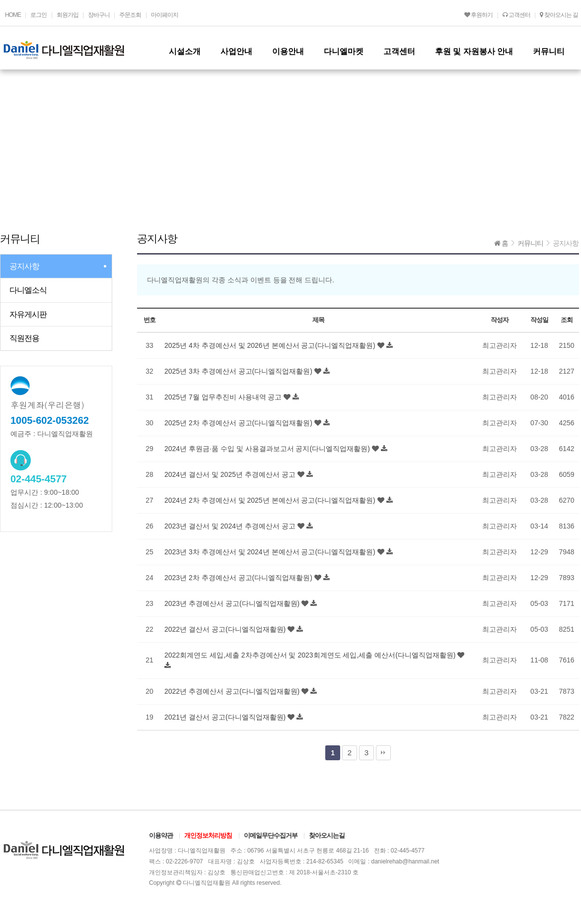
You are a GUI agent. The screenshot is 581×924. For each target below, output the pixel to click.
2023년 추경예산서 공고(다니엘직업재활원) (233, 603)
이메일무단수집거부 (271, 835)
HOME (13, 15)
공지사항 (24, 266)
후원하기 (478, 15)
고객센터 (516, 15)
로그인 (38, 15)
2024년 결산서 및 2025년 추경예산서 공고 (231, 474)
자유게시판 (28, 314)
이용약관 (161, 835)
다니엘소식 (28, 290)
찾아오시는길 (327, 835)
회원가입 (68, 15)
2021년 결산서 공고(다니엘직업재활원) (226, 717)
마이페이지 (165, 15)
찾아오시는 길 (559, 15)
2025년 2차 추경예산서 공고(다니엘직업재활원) (239, 423)
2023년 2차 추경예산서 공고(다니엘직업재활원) (239, 578)
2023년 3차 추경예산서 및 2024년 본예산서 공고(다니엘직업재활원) (271, 552)
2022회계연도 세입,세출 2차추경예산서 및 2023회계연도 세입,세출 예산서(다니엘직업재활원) (311, 655)
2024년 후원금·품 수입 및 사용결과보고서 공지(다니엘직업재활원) (268, 449)
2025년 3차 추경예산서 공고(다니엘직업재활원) (239, 371)
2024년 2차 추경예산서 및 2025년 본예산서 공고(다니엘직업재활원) (271, 500)
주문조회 (130, 15)
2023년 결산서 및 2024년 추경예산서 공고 (231, 526)
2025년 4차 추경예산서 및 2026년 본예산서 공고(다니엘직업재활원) (271, 345)
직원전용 (24, 338)
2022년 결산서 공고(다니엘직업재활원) (226, 629)
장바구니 (99, 15)
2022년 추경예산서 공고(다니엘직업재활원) (233, 691)
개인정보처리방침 (208, 835)
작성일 (539, 320)
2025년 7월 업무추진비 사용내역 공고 (224, 397)
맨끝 (383, 753)
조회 (566, 320)
